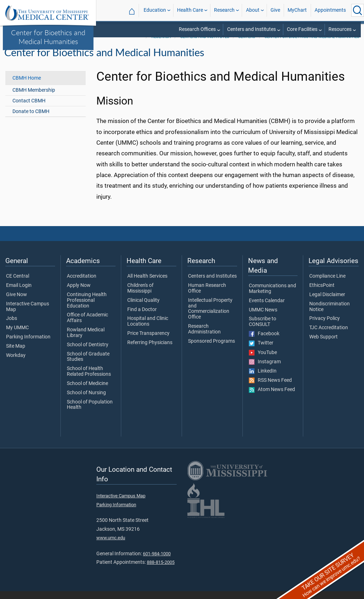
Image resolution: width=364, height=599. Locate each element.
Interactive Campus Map (28, 315)
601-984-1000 (157, 561)
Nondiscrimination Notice (330, 315)
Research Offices (197, 29)
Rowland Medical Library (86, 341)
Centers (247, 45)
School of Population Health (90, 413)
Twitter (261, 351)
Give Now (17, 303)
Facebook (264, 342)
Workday (16, 363)
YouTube (263, 360)
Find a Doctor (142, 317)
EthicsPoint (322, 293)
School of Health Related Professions (89, 379)
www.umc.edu (111, 545)
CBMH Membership (34, 98)
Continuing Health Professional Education (87, 308)
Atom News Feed (272, 397)
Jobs (12, 327)
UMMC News (263, 318)
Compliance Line (327, 284)
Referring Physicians (150, 351)
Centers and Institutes (251, 29)
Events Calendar (267, 309)
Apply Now (79, 293)
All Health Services (147, 284)
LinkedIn (263, 379)
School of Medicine (87, 391)
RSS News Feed (270, 388)
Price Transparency (148, 341)
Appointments (330, 10)
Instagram (265, 370)
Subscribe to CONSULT (263, 330)
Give (275, 10)
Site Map (16, 354)
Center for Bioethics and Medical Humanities (48, 37)
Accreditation (82, 284)
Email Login (19, 293)
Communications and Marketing (272, 296)
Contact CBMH (29, 109)
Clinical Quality (143, 308)
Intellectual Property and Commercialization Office (210, 317)
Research (224, 10)
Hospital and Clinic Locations (148, 330)
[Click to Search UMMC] (358, 10)
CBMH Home (27, 86)
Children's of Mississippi (140, 296)
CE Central (18, 284)
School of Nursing (86, 401)
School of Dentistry (88, 353)
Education (155, 10)
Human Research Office (207, 296)
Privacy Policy (325, 327)
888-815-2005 (161, 570)
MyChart (297, 10)
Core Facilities (302, 29)
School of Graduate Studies (88, 365)
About (253, 10)
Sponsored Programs (212, 349)
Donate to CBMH (31, 119)
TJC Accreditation (329, 336)
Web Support (323, 345)
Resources (340, 29)
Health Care (190, 10)
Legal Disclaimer (327, 303)
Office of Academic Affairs (87, 326)
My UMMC (17, 336)
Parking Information (28, 345)
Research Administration (204, 337)
